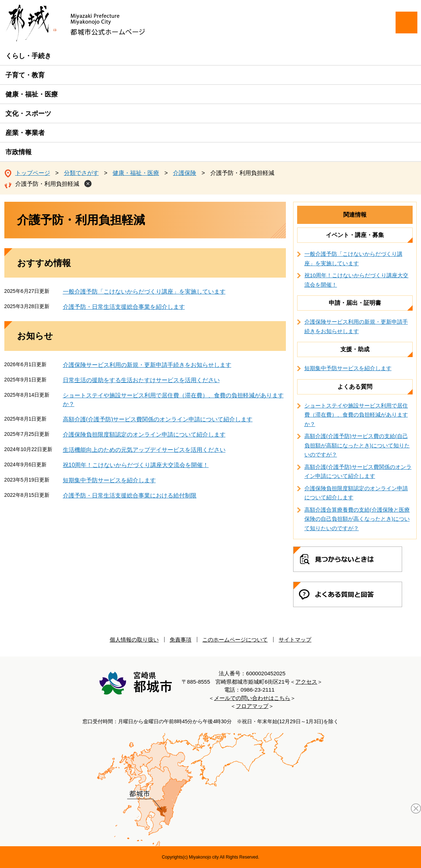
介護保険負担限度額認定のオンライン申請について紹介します (144, 435)
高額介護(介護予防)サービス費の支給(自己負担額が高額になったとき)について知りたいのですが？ (357, 445)
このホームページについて (235, 640)
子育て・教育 (25, 75)
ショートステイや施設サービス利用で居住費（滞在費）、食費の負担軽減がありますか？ (356, 415)
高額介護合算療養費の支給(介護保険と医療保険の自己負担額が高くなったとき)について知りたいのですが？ (357, 519)
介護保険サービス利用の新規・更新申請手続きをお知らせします (147, 365)
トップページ (33, 173)
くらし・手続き (28, 56)
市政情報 (19, 152)
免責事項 (181, 640)
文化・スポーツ (28, 114)
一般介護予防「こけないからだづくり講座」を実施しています (144, 292)
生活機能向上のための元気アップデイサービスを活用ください (144, 450)
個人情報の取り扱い (134, 640)
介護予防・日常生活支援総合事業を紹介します (124, 307)
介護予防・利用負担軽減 (47, 184)
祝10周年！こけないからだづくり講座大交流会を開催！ (136, 465)
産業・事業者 (25, 133)
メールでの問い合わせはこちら (252, 698)
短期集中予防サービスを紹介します (109, 480)
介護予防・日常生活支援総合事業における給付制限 (130, 496)
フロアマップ (252, 706)
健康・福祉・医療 (32, 94)
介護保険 (185, 173)
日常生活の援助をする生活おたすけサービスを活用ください (141, 380)
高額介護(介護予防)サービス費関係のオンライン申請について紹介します (158, 419)
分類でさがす (81, 173)
